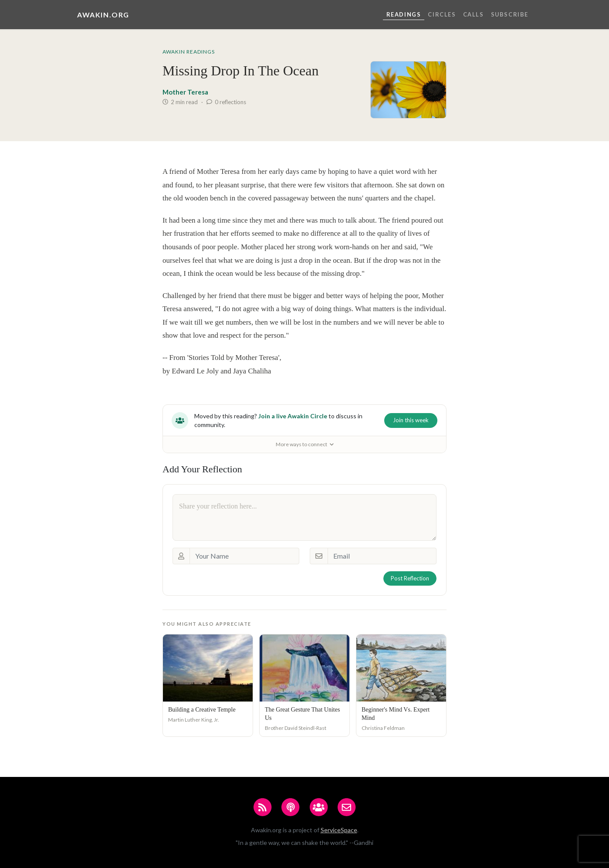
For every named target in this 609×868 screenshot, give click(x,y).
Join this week (411, 420)
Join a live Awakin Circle (293, 416)
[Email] (382, 556)
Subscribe (510, 14)
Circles (442, 14)
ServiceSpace (339, 830)
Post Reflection (410, 578)
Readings (404, 14)
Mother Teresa (185, 92)
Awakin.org (103, 15)
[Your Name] (244, 556)
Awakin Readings (189, 52)
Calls (474, 14)
